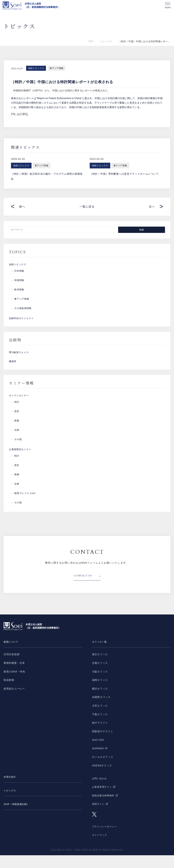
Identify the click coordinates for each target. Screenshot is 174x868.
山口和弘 (23, 114)
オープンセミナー (20, 405)
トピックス (106, 41)
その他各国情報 (24, 310)
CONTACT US (84, 589)
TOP (91, 41)
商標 (17, 431)
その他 (18, 450)
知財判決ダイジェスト (22, 322)
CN (13, 114)
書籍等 (13, 369)
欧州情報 (20, 292)
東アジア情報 (57, 68)
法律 (17, 441)
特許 (17, 413)
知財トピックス (36, 68)
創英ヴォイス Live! (26, 506)
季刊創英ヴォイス (20, 358)
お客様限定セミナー (21, 461)
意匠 (17, 422)
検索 (142, 230)
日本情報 (20, 273)
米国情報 (20, 282)
